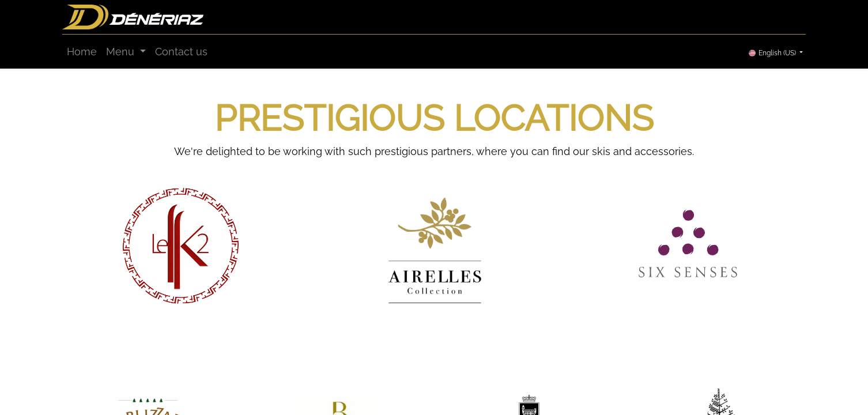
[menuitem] (82, 52)
